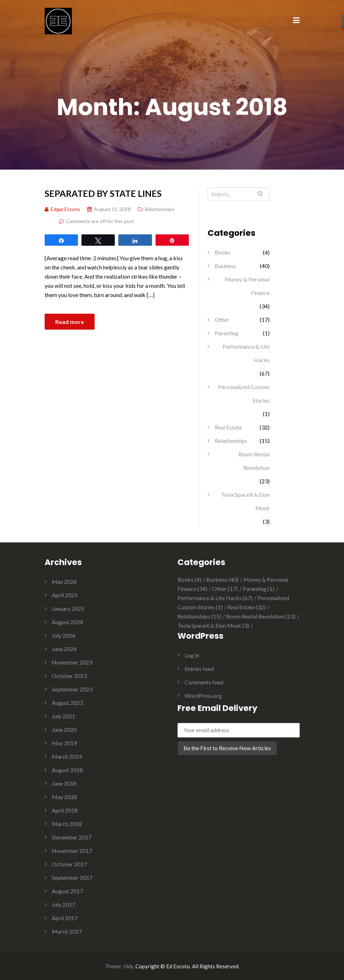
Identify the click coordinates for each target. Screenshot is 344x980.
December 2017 (72, 837)
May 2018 (64, 797)
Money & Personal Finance (247, 286)
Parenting (227, 333)
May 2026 (64, 582)
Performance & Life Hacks (246, 353)
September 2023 (72, 689)
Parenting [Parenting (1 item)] (258, 589)
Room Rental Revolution (254, 461)
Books (223, 252)
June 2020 (64, 730)
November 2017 (72, 851)
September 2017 (72, 878)
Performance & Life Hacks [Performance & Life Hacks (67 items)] (215, 598)
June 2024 (64, 649)
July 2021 (63, 716)
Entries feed (199, 669)
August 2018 (67, 770)
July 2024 (63, 635)
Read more (70, 322)
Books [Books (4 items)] (189, 579)
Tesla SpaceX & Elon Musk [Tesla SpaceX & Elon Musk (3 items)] (213, 625)
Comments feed (204, 682)
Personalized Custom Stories (244, 394)
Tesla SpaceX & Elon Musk (245, 501)
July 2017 (63, 904)
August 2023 (67, 703)
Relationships (160, 209)
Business (225, 266)
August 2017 (67, 891)
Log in (192, 655)
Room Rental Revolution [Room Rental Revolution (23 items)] (261, 616)
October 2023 (69, 676)
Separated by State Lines (103, 193)
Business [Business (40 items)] (222, 579)
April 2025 (65, 595)
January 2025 (68, 608)
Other (222, 320)
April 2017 (65, 918)
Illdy (128, 966)
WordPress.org (203, 696)
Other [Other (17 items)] (225, 589)
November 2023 (72, 662)
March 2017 (67, 931)
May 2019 (64, 743)
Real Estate (228, 427)
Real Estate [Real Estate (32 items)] (247, 607)
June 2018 (64, 783)
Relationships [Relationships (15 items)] (199, 616)
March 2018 (67, 824)
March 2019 (67, 756)
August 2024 (67, 622)
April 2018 (65, 810)
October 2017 (69, 864)
